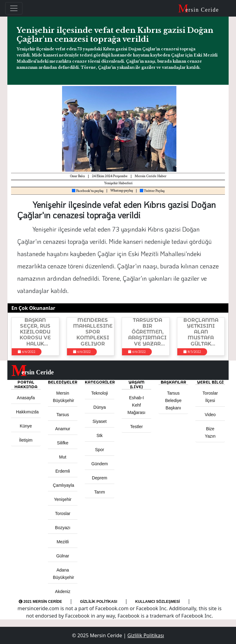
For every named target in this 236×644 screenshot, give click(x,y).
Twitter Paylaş (152, 191)
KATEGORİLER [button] (100, 382)
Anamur (63, 429)
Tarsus (63, 415)
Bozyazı (63, 528)
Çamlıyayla (63, 485)
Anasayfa (26, 398)
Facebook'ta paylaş (88, 191)
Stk (100, 435)
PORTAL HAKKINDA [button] (26, 384)
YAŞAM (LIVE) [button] (136, 384)
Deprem (100, 478)
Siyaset (100, 421)
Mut (63, 457)
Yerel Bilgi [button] (210, 382)
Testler (136, 427)
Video (210, 415)
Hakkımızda (27, 412)
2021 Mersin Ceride (40, 602)
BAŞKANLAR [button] (173, 382)
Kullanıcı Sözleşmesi (157, 602)
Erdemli (63, 471)
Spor (100, 450)
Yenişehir (63, 499)
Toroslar (63, 513)
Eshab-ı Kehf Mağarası (136, 405)
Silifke (63, 443)
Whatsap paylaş (122, 191)
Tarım (100, 492)
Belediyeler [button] (63, 382)
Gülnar (63, 556)
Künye (26, 426)
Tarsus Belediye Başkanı (173, 400)
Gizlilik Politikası (99, 602)
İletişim (26, 440)
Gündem (100, 464)
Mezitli (63, 542)
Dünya (100, 407)
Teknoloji (100, 393)
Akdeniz (63, 591)
